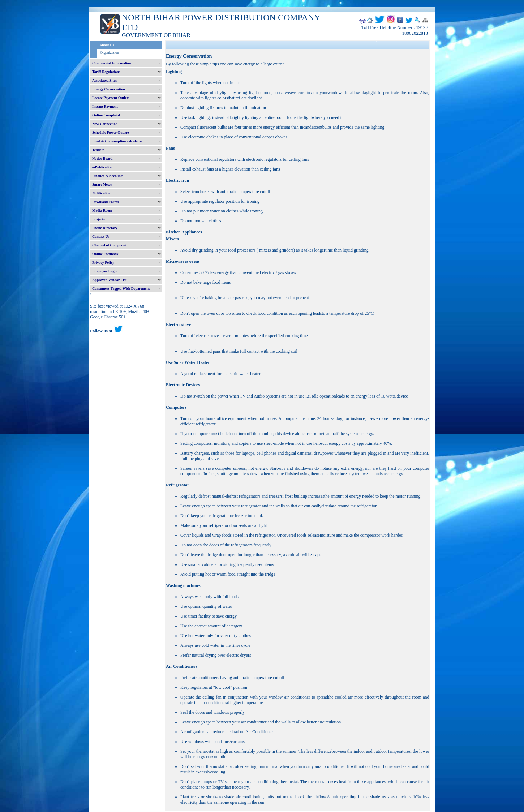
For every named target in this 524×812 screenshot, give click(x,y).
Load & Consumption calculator (117, 141)
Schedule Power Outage (110, 132)
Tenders (98, 150)
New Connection (105, 124)
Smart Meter (102, 184)
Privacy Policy (103, 263)
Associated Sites (104, 80)
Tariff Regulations (106, 72)
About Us (107, 45)
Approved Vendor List (109, 280)
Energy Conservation (109, 89)
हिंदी (362, 22)
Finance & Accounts (108, 176)
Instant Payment (105, 106)
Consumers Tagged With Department (121, 289)
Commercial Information (111, 63)
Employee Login (105, 271)
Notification (101, 193)
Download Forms (106, 202)
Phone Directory (105, 228)
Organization (109, 53)
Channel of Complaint (109, 245)
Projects (98, 219)
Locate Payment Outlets (111, 98)
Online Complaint (106, 115)
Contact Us (101, 237)
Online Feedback (105, 254)
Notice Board (102, 158)
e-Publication (102, 167)
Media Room (102, 210)
